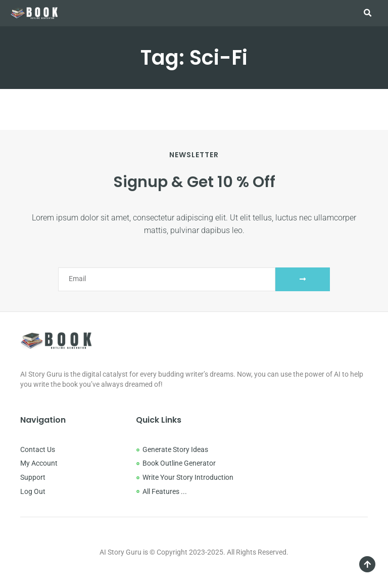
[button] (367, 13)
